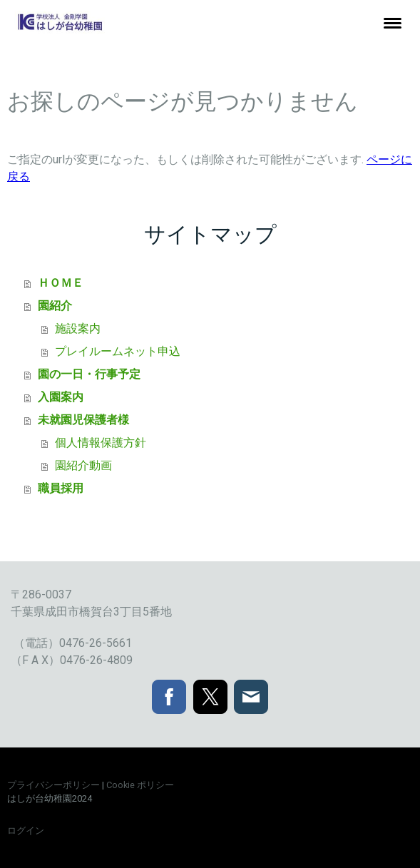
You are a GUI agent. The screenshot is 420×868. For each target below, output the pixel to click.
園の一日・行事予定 (89, 374)
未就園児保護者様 (83, 420)
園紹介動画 (83, 465)
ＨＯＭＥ (61, 283)
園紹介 (55, 306)
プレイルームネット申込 (118, 351)
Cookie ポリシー (140, 785)
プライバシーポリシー (53, 785)
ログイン (26, 831)
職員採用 (61, 488)
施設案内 (78, 328)
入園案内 (61, 397)
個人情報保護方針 (101, 443)
